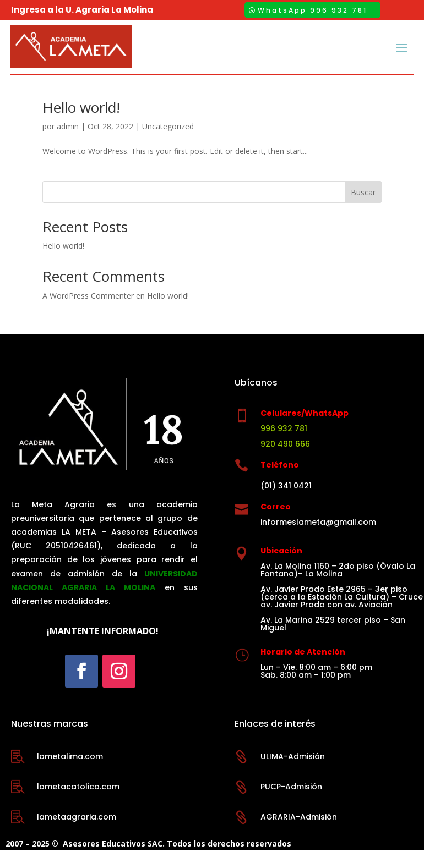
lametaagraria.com (77, 834)
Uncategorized (168, 144)
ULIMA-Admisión (293, 774)
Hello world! (81, 125)
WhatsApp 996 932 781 (312, 10)
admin (68, 144)
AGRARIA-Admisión (299, 834)
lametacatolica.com (78, 804)
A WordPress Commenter (88, 313)
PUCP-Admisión (291, 804)
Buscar (363, 210)
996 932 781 (284, 446)
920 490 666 (285, 462)
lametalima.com (70, 774)
